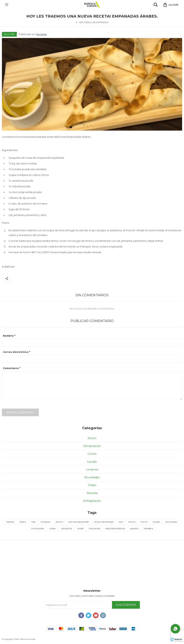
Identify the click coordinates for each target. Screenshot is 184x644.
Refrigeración (92, 501)
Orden (92, 485)
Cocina (92, 454)
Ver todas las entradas (94, 22)
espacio (134, 528)
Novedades (92, 477)
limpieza (45, 522)
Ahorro (92, 438)
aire (121, 522)
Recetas (41, 34)
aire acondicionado (79, 522)
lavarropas (171, 522)
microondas (38, 528)
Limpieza (92, 469)
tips (33, 522)
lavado (156, 522)
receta (23, 522)
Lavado (92, 462)
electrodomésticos (115, 528)
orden (53, 528)
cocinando (94, 528)
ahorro (59, 522)
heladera (148, 528)
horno (144, 522)
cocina (132, 522)
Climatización (92, 446)
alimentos (67, 528)
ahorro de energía (104, 522)
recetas (10, 522)
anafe (80, 528)
